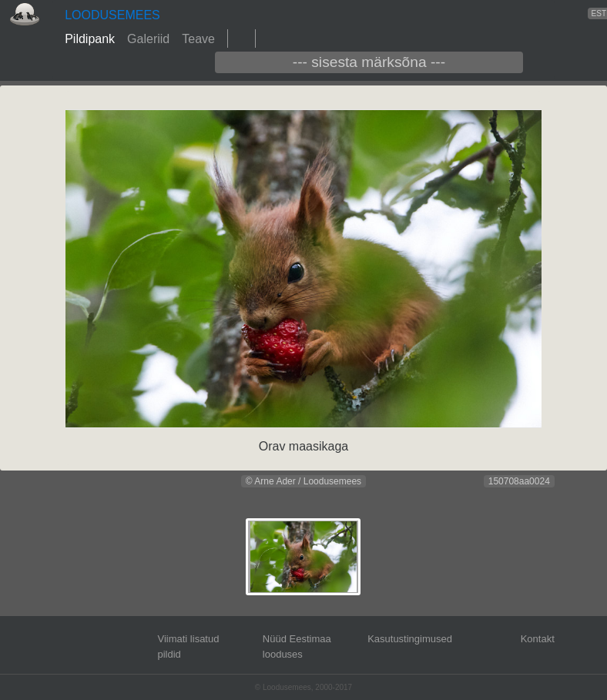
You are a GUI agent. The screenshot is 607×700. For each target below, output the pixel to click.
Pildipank (90, 39)
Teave (198, 39)
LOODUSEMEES (112, 15)
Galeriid (148, 39)
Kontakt (538, 639)
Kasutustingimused (410, 639)
